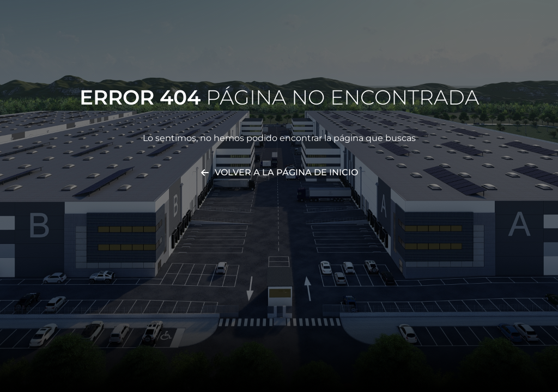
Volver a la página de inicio (286, 172)
